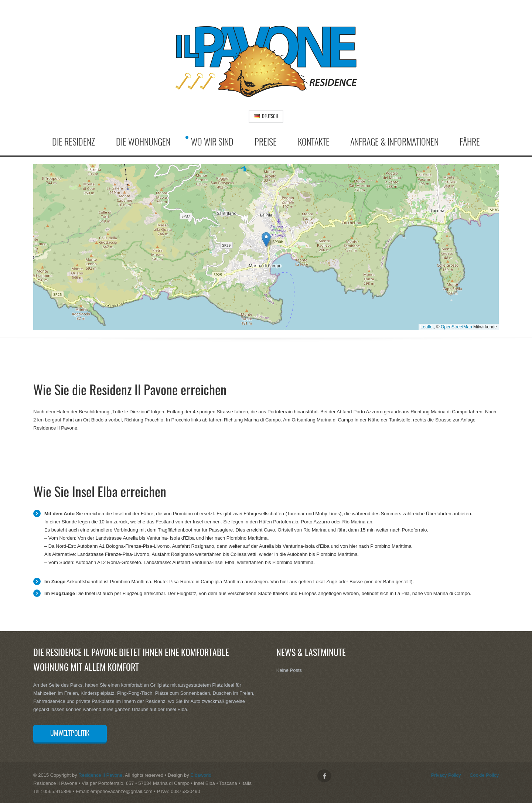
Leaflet (427, 327)
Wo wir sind (212, 143)
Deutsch (266, 117)
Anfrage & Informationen (394, 143)
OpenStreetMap (456, 327)
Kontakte (314, 143)
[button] (266, 240)
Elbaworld (201, 775)
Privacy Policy (446, 775)
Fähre (470, 143)
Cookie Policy (484, 775)
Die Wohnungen (143, 143)
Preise (266, 143)
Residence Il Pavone (100, 775)
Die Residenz (74, 143)
